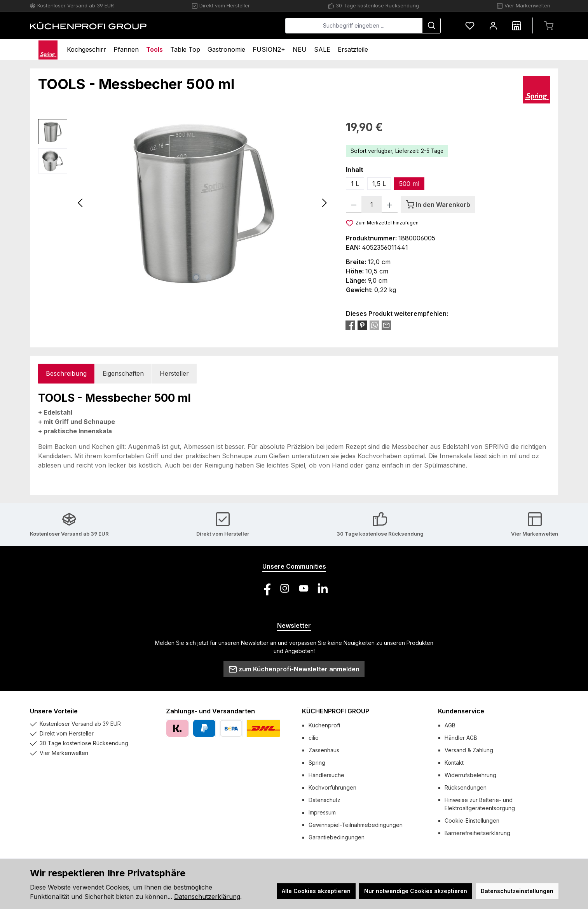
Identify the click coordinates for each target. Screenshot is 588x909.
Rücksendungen (466, 787)
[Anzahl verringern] (354, 205)
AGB (450, 725)
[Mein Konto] (493, 25)
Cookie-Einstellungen (472, 821)
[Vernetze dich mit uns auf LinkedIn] (323, 588)
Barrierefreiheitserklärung (477, 833)
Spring (317, 763)
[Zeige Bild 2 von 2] (209, 277)
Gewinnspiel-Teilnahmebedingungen (356, 825)
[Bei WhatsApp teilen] (374, 325)
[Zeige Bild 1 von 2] (196, 277)
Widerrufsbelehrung (470, 775)
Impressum (322, 812)
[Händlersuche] (516, 25)
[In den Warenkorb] (438, 205)
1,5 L (379, 184)
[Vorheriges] (81, 203)
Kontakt (454, 763)
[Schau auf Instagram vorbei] (285, 588)
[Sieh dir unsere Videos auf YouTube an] (304, 588)
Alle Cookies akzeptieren (316, 891)
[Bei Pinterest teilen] (362, 325)
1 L (355, 184)
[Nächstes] (324, 203)
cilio (314, 738)
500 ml (409, 184)
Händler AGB (461, 738)
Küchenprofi (324, 725)
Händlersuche (326, 775)
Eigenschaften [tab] (123, 373)
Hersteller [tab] (174, 373)
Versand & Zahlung (469, 750)
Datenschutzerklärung (207, 897)
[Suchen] (431, 26)
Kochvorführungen (332, 787)
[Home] (48, 50)
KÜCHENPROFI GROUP (336, 711)
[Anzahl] (372, 205)
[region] (184, 203)
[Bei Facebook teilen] (350, 325)
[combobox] (354, 26)
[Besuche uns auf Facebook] (266, 588)
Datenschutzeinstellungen (517, 891)
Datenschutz (325, 800)
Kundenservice (461, 711)
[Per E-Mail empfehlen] (386, 325)
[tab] (66, 374)
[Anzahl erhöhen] (390, 205)
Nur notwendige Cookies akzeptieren (416, 891)
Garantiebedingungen (337, 837)
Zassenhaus (324, 750)
